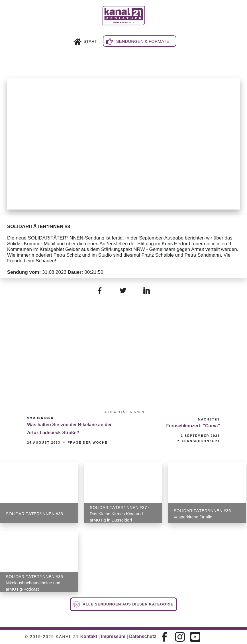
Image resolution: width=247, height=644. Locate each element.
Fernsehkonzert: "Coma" (193, 426)
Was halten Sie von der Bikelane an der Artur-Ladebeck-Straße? (69, 429)
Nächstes (209, 419)
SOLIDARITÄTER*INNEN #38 (34, 514)
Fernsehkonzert (201, 441)
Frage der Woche (87, 442)
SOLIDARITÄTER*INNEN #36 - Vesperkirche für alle (203, 514)
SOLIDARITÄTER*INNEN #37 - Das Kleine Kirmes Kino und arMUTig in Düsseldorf (120, 514)
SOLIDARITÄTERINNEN (124, 412)
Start (90, 41)
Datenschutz (143, 636)
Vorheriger (40, 418)
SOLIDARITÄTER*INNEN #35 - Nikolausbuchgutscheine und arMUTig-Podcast (36, 583)
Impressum (113, 636)
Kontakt (89, 636)
